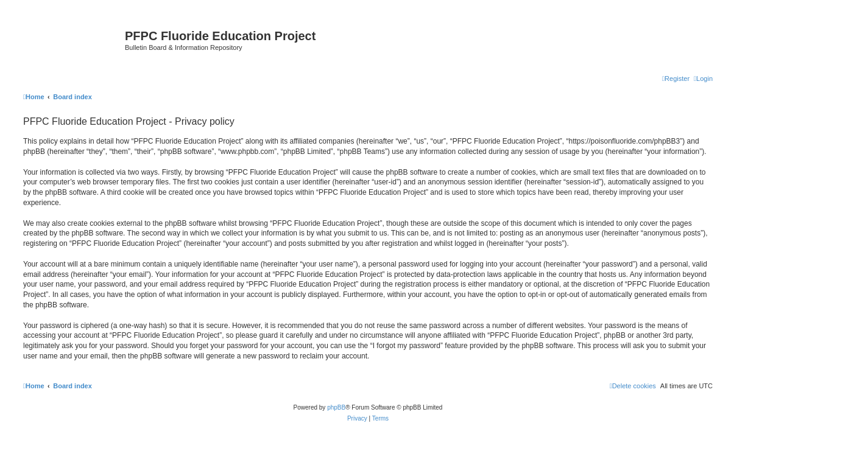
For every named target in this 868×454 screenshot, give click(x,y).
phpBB (336, 407)
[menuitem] (703, 79)
